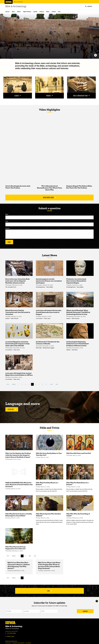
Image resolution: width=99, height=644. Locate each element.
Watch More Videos (49, 197)
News (13, 12)
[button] (89, 6)
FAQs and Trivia (49, 428)
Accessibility (28, 643)
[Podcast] (49, 85)
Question (8, 228)
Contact (54, 12)
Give (59, 12)
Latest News (50, 255)
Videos (19, 12)
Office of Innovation (18, 2)
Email (7, 221)
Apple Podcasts (27, 12)
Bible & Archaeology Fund (81, 96)
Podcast (49, 96)
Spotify (35, 12)
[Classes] (18, 85)
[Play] (95, 55)
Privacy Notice (8, 643)
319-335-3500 (11, 633)
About (48, 12)
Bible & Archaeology (16, 6)
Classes (7, 12)
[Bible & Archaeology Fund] (81, 85)
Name (7, 214)
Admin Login (11, 636)
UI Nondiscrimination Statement (18, 643)
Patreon (42, 12)
